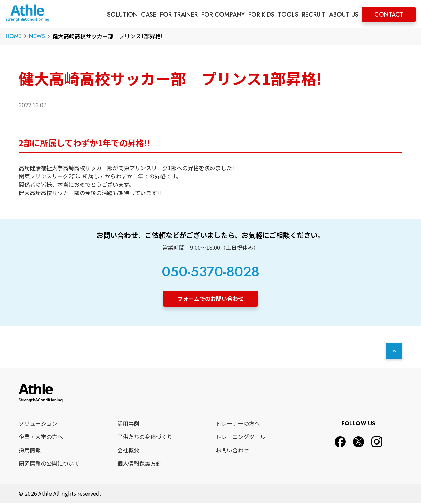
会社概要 (128, 451)
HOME (13, 36)
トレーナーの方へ (238, 424)
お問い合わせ (232, 451)
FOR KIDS (261, 15)
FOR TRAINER (179, 15)
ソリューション (38, 424)
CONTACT (389, 15)
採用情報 (30, 451)
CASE (149, 15)
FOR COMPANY (223, 15)
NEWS (37, 36)
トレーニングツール (241, 438)
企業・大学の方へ (41, 438)
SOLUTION (122, 15)
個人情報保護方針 (139, 464)
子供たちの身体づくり (145, 438)
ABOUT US (344, 15)
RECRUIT (314, 15)
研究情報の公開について (49, 464)
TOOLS (288, 15)
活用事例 (128, 424)
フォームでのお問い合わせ (210, 299)
